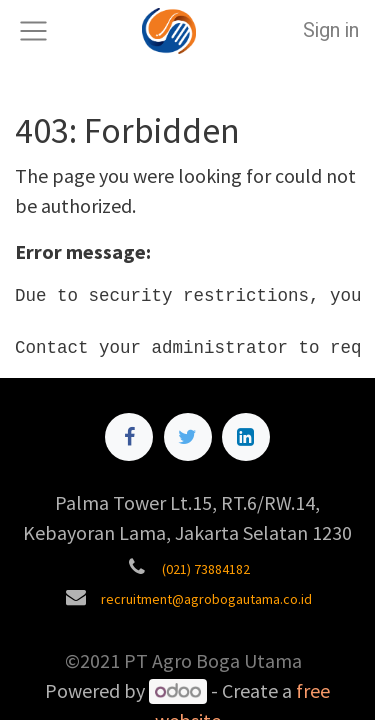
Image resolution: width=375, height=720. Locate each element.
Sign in (331, 30)
